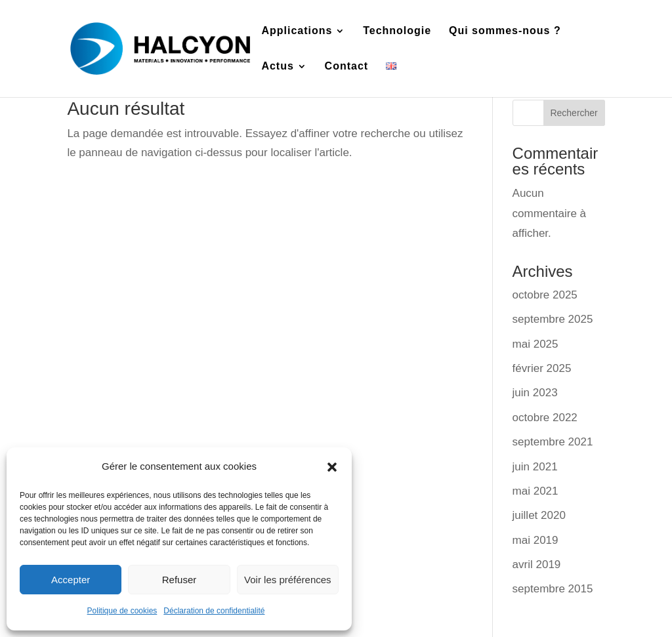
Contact (347, 67)
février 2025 (542, 368)
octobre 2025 (545, 295)
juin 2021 (535, 467)
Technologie (397, 31)
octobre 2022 (545, 418)
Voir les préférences (288, 580)
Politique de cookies (122, 611)
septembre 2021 (553, 442)
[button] (332, 467)
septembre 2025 (553, 319)
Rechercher (574, 113)
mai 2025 (535, 344)
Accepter (71, 580)
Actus (277, 67)
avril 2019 (537, 565)
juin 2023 (535, 393)
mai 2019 (535, 540)
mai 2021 (535, 491)
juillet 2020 (539, 515)
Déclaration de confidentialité (214, 611)
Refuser (179, 580)
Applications (297, 31)
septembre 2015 (553, 589)
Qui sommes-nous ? (505, 31)
